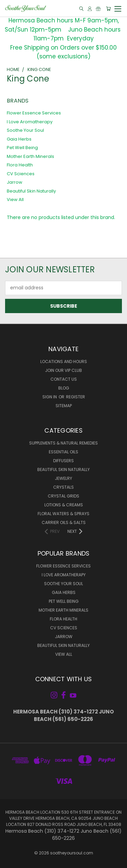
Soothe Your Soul (25, 130)
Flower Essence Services (34, 113)
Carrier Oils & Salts (64, 522)
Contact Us (64, 379)
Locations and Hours (64, 361)
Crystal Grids (63, 496)
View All (15, 200)
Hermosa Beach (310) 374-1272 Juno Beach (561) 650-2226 (63, 716)
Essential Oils (63, 452)
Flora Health (20, 165)
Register (76, 397)
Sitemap (64, 406)
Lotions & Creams (64, 505)
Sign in (50, 397)
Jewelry (63, 478)
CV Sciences (21, 174)
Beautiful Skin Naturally (31, 191)
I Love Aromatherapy (30, 122)
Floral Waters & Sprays (63, 514)
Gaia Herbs (19, 139)
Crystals (63, 487)
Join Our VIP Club (63, 370)
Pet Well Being (22, 148)
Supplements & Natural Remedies (63, 443)
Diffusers (63, 461)
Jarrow (15, 182)
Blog (64, 388)
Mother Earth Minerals (30, 156)
